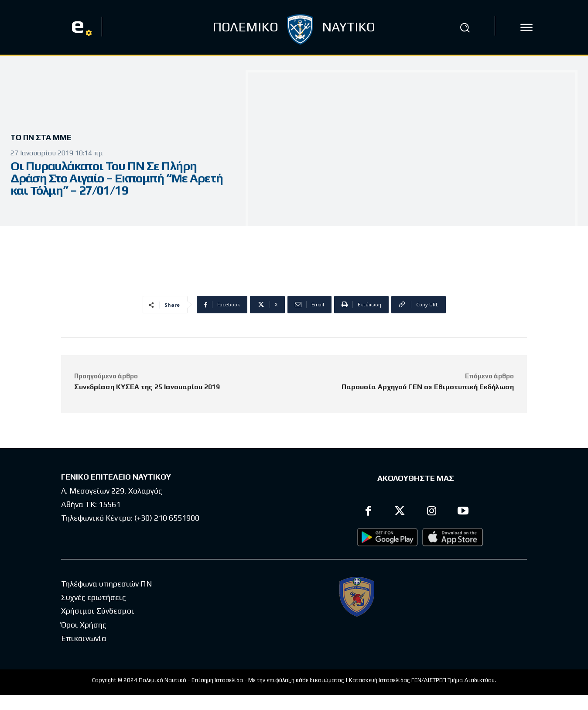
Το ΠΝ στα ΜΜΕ (44, 138)
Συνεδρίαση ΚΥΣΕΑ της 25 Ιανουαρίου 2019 (147, 387)
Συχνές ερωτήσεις (94, 597)
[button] (465, 27)
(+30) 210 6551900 (167, 518)
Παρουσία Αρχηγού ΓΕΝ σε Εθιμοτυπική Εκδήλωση (428, 387)
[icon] (526, 27)
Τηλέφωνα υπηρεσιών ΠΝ (107, 584)
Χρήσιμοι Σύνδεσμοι (98, 611)
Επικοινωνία (84, 638)
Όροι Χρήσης (84, 625)
